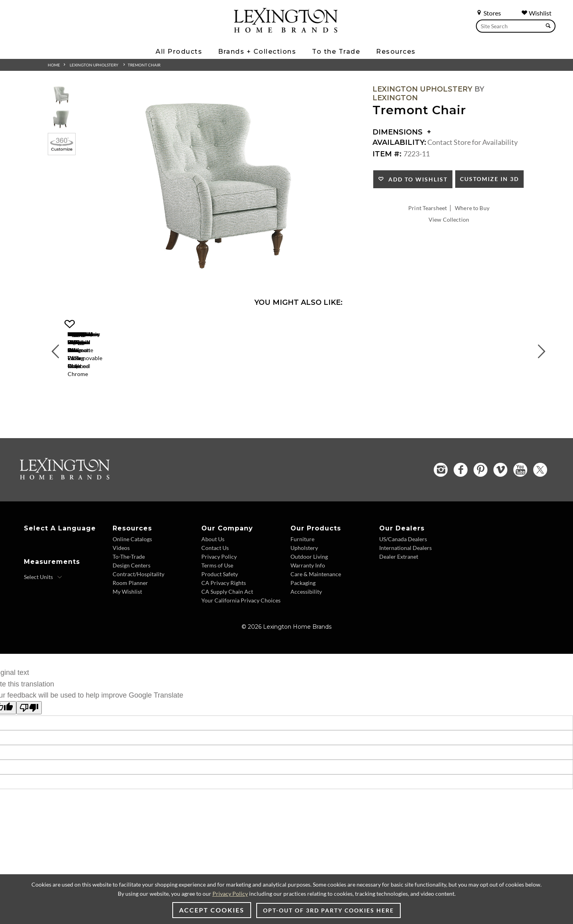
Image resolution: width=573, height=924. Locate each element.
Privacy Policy (230, 894)
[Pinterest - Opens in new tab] (480, 500)
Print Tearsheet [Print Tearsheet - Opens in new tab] (428, 208)
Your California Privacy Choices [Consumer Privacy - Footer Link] (241, 631)
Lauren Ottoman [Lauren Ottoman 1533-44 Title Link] (358, 404)
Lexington (395, 98)
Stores (488, 13)
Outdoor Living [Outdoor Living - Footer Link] (309, 587)
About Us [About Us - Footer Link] (213, 569)
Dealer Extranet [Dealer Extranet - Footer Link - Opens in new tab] (399, 587)
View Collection (449, 219)
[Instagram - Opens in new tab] (441, 500)
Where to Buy (472, 208)
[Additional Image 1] (221, 186)
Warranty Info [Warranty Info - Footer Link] (308, 596)
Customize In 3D (489, 179)
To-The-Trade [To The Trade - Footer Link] (129, 587)
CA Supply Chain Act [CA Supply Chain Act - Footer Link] (227, 622)
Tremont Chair (144, 65)
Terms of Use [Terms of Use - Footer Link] (217, 596)
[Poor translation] (29, 738)
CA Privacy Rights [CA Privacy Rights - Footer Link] (224, 613)
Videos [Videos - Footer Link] (121, 578)
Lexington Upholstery (94, 65)
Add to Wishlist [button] (416, 179)
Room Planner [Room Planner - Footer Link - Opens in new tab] (130, 613)
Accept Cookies (212, 910)
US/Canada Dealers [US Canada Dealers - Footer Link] (403, 569)
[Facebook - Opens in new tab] (461, 500)
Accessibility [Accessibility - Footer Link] (306, 622)
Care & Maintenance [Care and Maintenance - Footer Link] (316, 604)
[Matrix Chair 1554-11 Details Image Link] (477, 393)
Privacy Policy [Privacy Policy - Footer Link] (219, 587)
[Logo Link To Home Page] (286, 30)
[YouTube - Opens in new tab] (520, 500)
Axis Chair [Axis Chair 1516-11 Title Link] (239, 404)
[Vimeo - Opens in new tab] (500, 500)
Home (54, 65)
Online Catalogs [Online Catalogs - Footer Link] (132, 569)
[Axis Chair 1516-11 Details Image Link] (239, 393)
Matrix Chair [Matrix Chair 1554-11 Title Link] (477, 404)
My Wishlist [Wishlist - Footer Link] (127, 622)
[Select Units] (43, 607)
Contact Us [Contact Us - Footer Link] (215, 578)
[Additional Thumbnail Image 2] (62, 119)
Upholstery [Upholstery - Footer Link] (304, 578)
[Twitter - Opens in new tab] (540, 500)
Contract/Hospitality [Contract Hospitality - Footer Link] (138, 604)
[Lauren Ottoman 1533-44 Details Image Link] (358, 393)
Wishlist (536, 13)
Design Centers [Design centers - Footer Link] (132, 596)
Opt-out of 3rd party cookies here (328, 910)
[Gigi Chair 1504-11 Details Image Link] (119, 393)
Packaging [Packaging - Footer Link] (303, 613)
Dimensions (402, 132)
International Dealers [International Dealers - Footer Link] (405, 578)
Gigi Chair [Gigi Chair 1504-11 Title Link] (120, 404)
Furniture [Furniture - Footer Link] (302, 569)
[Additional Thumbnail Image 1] (62, 95)
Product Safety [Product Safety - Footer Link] (220, 604)
